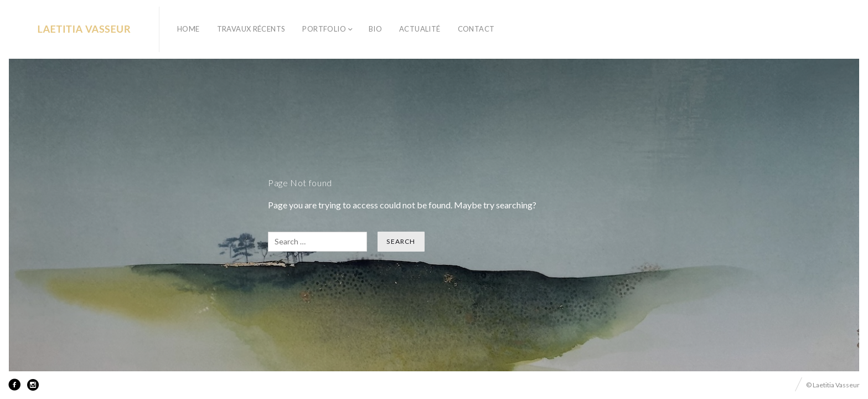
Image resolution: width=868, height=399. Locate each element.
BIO (375, 29)
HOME (188, 29)
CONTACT (476, 29)
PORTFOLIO (324, 29)
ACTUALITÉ (420, 29)
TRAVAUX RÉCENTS (251, 29)
